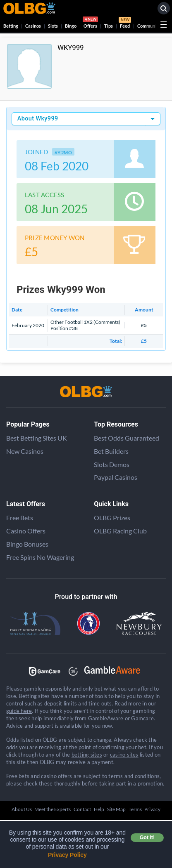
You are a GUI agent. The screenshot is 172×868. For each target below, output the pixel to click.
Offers (90, 24)
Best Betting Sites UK (37, 438)
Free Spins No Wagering (40, 557)
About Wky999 (38, 119)
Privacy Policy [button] (67, 855)
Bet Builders (111, 451)
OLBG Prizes (112, 518)
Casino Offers (26, 531)
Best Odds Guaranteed (127, 438)
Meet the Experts (53, 809)
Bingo (71, 26)
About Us (22, 809)
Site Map (116, 809)
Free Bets (20, 518)
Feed (125, 24)
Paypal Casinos (116, 477)
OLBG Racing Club (120, 531)
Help (99, 809)
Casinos (33, 26)
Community (149, 26)
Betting (11, 26)
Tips (109, 26)
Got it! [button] (147, 837)
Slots (53, 26)
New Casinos (25, 451)
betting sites (87, 755)
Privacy (152, 809)
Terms (135, 809)
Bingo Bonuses (27, 544)
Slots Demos (112, 464)
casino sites (124, 755)
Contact (82, 809)
